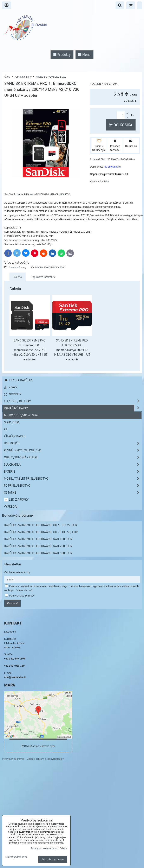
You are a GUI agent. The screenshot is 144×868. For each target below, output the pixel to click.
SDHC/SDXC (12, 422)
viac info (28, 590)
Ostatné (73, 492)
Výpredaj (11, 506)
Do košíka (121, 125)
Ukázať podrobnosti (16, 857)
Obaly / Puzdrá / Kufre (73, 457)
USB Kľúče (73, 443)
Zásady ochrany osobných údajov (45, 759)
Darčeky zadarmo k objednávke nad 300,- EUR (38, 553)
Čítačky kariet (15, 436)
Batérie (73, 471)
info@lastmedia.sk (15, 677)
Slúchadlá (73, 464)
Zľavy (11, 387)
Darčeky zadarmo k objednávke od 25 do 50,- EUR (41, 532)
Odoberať (12, 603)
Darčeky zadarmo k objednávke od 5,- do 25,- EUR (41, 525)
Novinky (13, 394)
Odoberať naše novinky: (17, 572)
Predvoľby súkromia (13, 759)
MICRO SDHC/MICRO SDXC (50, 267)
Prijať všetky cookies (53, 859)
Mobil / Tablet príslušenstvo (73, 478)
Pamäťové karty (17, 267)
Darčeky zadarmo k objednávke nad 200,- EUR (38, 546)
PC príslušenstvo (73, 485)
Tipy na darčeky (18, 380)
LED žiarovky (16, 499)
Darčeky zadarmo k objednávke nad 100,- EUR (38, 539)
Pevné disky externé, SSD (73, 450)
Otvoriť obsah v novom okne (38, 746)
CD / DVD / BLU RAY (73, 401)
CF (6, 429)
